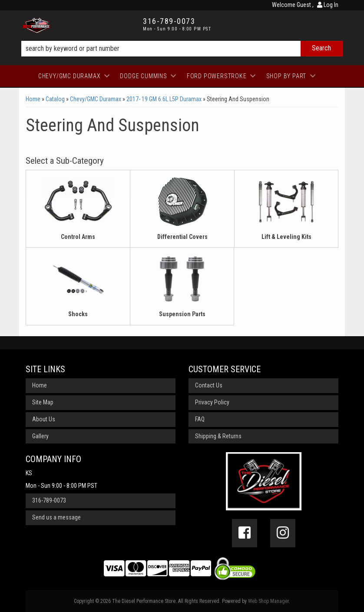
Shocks (78, 314)
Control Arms (78, 237)
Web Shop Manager (268, 601)
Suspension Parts (182, 314)
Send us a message (56, 517)
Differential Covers (182, 237)
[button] (182, 49)
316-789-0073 (49, 500)
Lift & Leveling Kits (286, 237)
